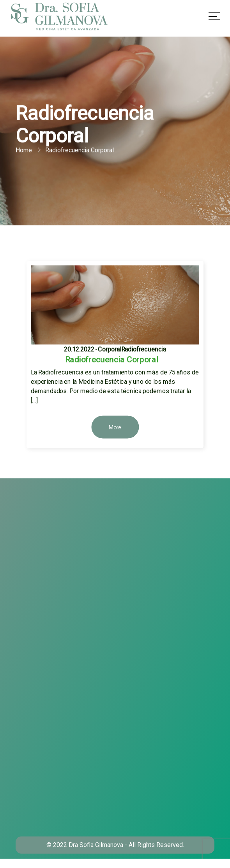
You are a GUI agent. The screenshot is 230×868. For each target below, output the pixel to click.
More (115, 428)
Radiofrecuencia (144, 349)
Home (24, 150)
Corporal (110, 349)
